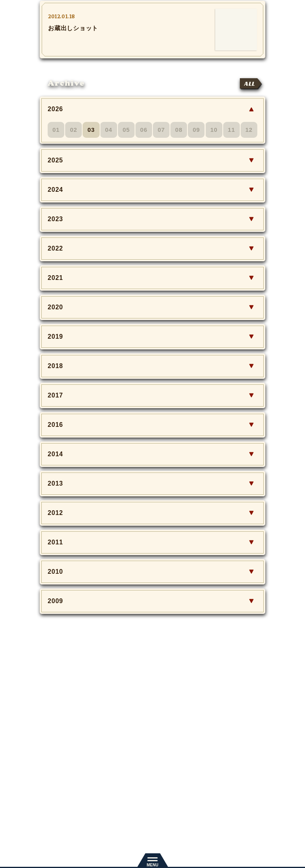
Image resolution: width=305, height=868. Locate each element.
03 (91, 130)
